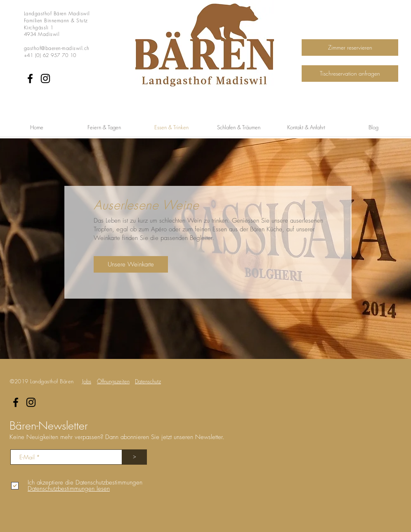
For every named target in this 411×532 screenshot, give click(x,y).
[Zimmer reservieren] (350, 47)
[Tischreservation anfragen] (350, 74)
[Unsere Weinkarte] (131, 264)
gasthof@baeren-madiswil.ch (57, 48)
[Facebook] (30, 78)
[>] (135, 457)
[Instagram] (45, 78)
